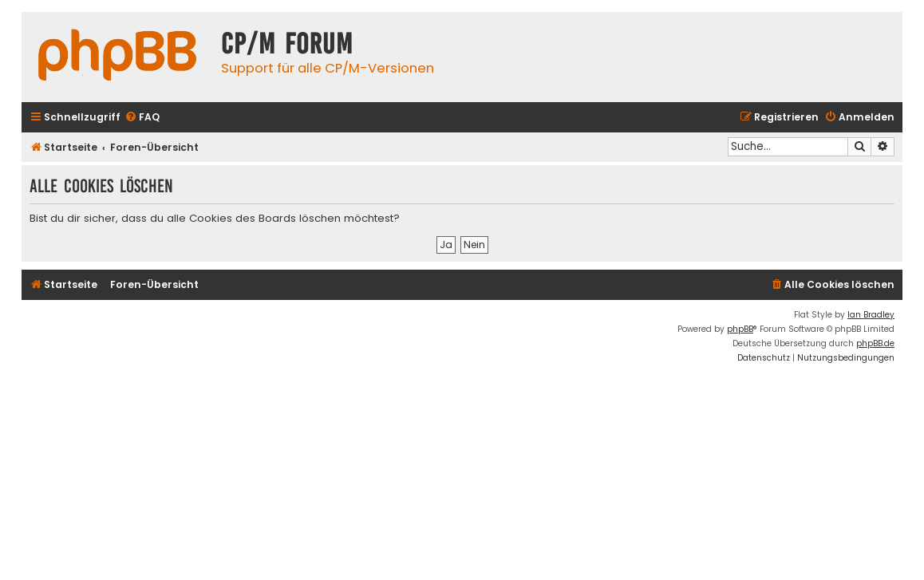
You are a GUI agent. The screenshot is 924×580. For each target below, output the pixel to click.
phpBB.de (875, 343)
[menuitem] (142, 118)
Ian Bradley (871, 315)
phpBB (740, 329)
